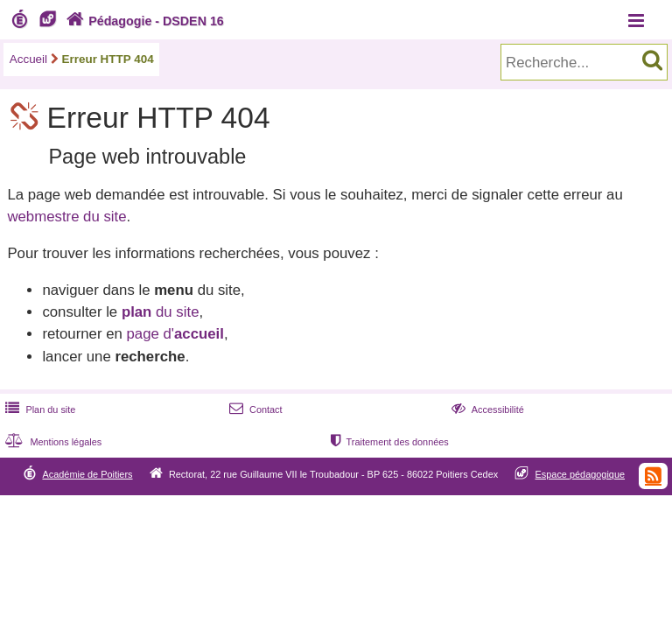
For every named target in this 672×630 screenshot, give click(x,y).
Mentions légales (52, 442)
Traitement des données (388, 442)
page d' (175, 334)
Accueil (28, 59)
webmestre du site (66, 217)
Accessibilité (486, 409)
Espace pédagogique (581, 474)
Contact (254, 409)
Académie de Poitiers (87, 474)
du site (161, 312)
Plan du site (38, 409)
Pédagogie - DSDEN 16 (143, 21)
